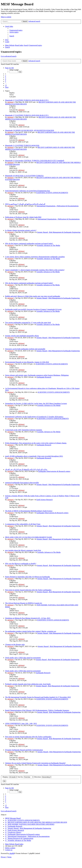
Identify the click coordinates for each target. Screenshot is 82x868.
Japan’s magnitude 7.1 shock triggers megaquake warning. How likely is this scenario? (35, 270)
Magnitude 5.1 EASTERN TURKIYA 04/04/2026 (22, 145)
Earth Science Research (44, 500)
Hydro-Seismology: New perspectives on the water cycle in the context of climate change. (36, 443)
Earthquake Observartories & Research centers (54, 471)
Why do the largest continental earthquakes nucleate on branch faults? (29, 244)
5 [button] (6, 82)
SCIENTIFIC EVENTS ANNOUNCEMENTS (52, 193)
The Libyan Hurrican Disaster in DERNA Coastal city (24, 603)
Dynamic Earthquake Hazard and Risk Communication (24, 750)
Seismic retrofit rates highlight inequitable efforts (22, 336)
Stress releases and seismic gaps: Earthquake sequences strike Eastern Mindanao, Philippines (37, 375)
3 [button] (6, 78)
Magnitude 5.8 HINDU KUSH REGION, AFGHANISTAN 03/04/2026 (30, 130)
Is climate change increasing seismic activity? (21, 230)
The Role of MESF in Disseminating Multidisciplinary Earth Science (29, 511)
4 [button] (6, 80)
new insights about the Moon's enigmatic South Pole (23, 550)
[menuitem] (16, 30)
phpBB (12, 853)
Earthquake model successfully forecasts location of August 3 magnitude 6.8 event (33, 309)
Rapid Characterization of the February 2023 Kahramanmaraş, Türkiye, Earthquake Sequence (37, 710)
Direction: (43, 777)
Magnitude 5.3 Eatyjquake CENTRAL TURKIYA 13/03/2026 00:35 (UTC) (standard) (35, 161)
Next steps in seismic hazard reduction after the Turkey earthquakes (28, 590)
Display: (10, 777)
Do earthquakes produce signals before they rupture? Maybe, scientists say (31, 631)
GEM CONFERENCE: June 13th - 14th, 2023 (21, 723)
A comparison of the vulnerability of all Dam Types (23, 524)
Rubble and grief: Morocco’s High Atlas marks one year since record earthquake (33, 296)
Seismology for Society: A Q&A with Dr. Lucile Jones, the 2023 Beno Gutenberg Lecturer (36, 403)
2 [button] (6, 76)
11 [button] (6, 85)
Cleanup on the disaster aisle (15, 644)
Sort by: (26, 777)
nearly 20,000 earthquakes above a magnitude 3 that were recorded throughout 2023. (34, 456)
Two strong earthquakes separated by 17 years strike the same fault (28, 323)
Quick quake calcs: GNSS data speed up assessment (23, 658)
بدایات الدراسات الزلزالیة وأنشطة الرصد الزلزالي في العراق (26, 469)
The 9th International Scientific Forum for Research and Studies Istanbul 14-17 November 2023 (38, 697)
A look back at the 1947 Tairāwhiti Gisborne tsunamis (24, 430)
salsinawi (10, 102)
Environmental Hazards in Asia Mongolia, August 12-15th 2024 (27, 362)
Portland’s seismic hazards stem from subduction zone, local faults (28, 684)
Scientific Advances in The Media (48, 245)
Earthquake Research (44, 377)
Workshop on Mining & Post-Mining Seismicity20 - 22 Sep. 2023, (28, 618)
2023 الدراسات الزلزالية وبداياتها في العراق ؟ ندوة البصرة (25, 204)
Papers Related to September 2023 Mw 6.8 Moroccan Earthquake (28, 577)
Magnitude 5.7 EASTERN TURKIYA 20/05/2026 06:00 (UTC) (27, 100)
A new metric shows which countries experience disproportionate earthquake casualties (35, 257)
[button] (9, 68)
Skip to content (6, 17)
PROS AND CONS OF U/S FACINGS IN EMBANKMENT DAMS (29, 537)
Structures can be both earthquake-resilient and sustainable (25, 349)
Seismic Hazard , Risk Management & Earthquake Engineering (59, 232)
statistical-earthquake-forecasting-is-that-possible (22, 483)
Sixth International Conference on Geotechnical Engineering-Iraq (27, 191)
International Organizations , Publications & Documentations (58, 206)
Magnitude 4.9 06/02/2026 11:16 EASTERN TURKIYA (24, 176)
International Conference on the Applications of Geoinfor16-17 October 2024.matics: (34, 417)
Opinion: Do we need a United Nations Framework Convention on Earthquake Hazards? (35, 763)
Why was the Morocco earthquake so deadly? (21, 564)
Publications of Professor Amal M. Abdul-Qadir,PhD (23, 217)
